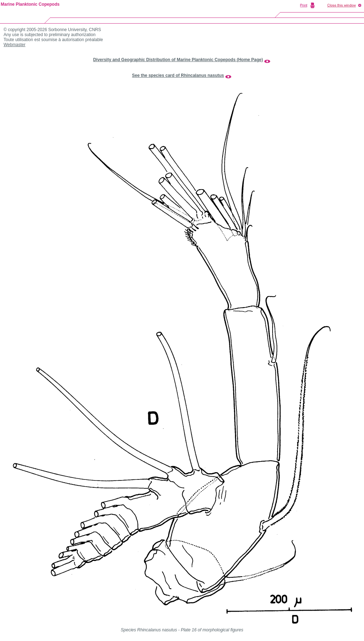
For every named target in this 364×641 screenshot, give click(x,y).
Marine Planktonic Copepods (30, 4)
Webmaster (14, 45)
